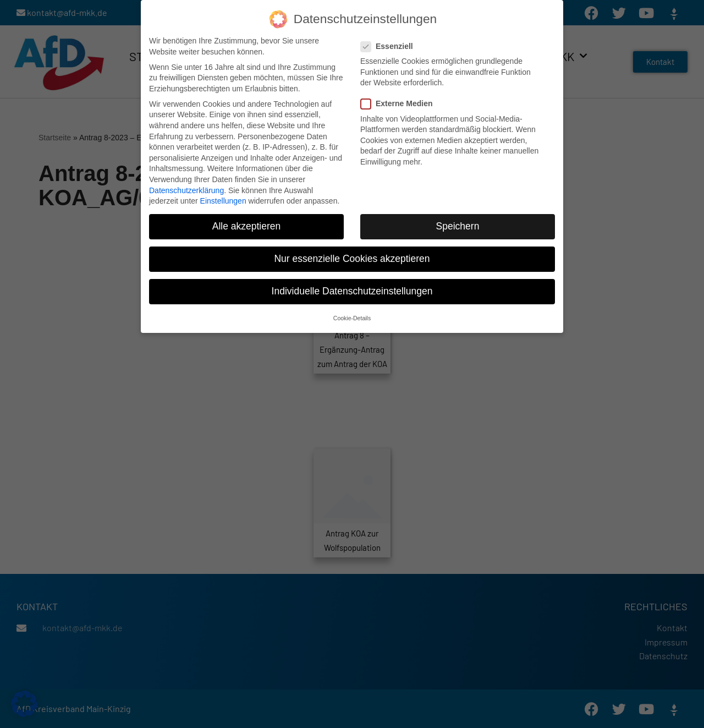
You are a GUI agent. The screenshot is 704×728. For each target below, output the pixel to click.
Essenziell (390, 43)
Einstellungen (223, 198)
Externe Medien (400, 100)
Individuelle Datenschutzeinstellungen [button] (352, 288)
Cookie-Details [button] (352, 314)
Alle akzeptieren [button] (247, 223)
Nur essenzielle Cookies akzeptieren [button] (352, 255)
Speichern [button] (458, 223)
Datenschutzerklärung (186, 187)
